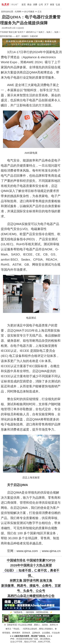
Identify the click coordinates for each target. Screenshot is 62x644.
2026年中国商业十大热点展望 (31, 565)
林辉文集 (16, 581)
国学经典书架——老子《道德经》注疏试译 (19, 36)
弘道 (58, 5)
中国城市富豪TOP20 (41, 560)
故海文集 (46, 581)
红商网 (18, 12)
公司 (41, 5)
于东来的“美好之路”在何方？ (13, 32)
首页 (24, 5)
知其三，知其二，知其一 (49, 32)
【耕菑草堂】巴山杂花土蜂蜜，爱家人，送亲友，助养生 (31, 625)
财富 (52, 5)
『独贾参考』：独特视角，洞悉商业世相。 (31, 612)
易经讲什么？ (32, 32)
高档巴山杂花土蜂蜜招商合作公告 (31, 596)
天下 (46, 5)
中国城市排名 (16, 560)
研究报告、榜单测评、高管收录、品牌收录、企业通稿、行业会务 (31, 633)
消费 (35, 5)
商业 (29, 5)
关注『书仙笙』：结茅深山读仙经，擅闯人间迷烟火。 (31, 629)
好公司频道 (29, 12)
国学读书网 (31, 581)
